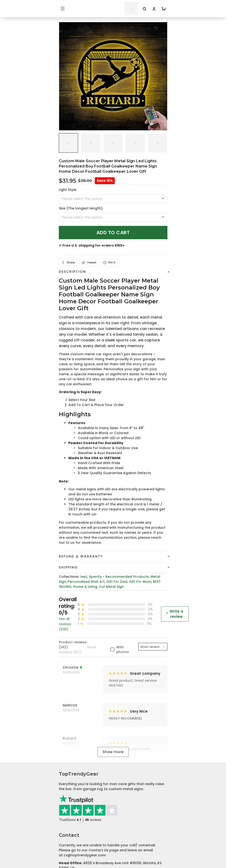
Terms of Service (73, 776)
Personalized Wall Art (86, 582)
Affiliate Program (74, 859)
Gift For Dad (117, 582)
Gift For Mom (140, 582)
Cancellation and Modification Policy (91, 806)
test (84, 577)
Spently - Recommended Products (119, 577)
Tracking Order (72, 851)
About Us (67, 829)
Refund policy (71, 791)
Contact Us (69, 837)
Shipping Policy (72, 783)
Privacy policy (71, 769)
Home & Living (85, 587)
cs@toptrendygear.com (85, 715)
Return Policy (70, 798)
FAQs (63, 844)
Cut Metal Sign (111, 587)
